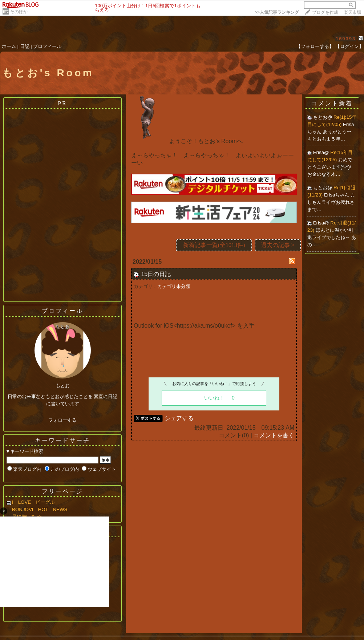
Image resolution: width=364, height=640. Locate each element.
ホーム (9, 46)
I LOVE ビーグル (38, 502)
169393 (346, 39)
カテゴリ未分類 (174, 286)
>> (277, 12)
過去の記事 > (278, 245)
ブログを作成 (325, 12)
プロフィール (47, 46)
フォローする (62, 420)
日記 (25, 46)
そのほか (19, 12)
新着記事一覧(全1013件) (214, 245)
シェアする (179, 418)
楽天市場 (352, 12)
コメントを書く (274, 435)
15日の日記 (156, 274)
